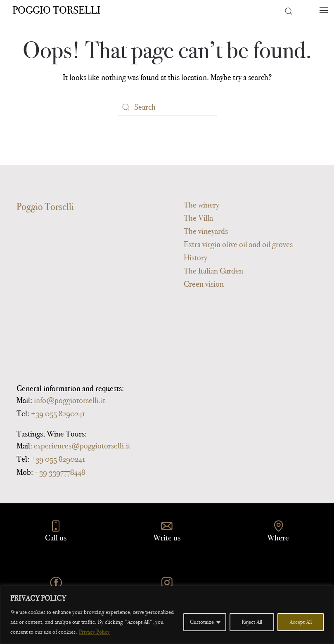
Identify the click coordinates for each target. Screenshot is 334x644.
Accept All (301, 622)
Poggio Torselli (56, 10)
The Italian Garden (213, 271)
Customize (202, 622)
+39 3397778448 (60, 472)
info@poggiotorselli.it (70, 400)
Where (278, 538)
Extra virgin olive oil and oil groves (238, 244)
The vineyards (206, 231)
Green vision (204, 284)
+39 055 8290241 (58, 413)
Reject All (252, 622)
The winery (201, 205)
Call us (56, 538)
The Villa (198, 218)
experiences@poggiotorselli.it (82, 446)
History (195, 257)
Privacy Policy (94, 632)
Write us (167, 538)
